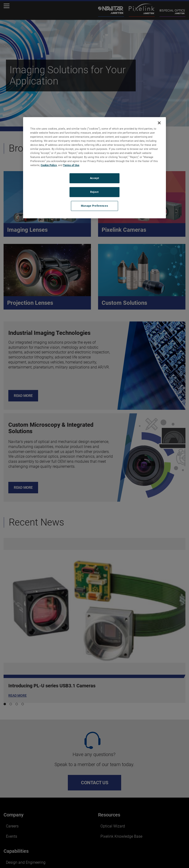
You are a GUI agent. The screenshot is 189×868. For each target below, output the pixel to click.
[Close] (159, 123)
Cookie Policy (49, 165)
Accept (94, 178)
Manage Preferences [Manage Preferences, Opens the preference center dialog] (94, 206)
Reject (94, 192)
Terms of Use (71, 165)
